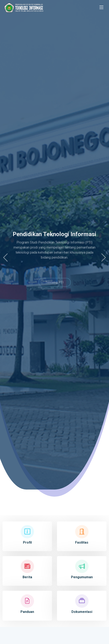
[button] (5, 258)
